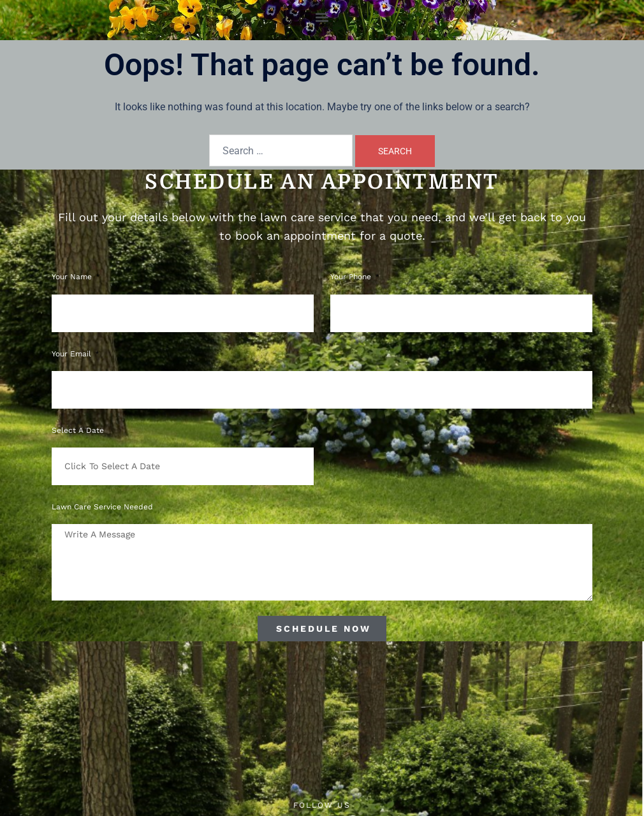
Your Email (73, 354)
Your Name (73, 277)
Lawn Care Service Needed (102, 507)
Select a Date (78, 430)
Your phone (352, 277)
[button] (322, 17)
